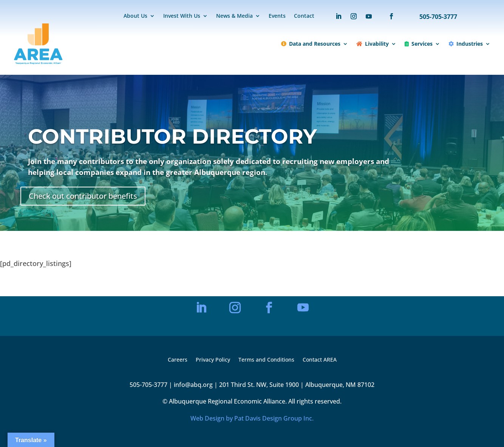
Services (419, 44)
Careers (178, 360)
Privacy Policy (213, 360)
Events (277, 16)
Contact (304, 16)
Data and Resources (311, 44)
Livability (373, 44)
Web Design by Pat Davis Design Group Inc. (252, 418)
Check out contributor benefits (83, 196)
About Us (135, 16)
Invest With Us (182, 16)
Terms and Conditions (266, 360)
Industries (466, 44)
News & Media (234, 16)
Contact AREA (320, 360)
